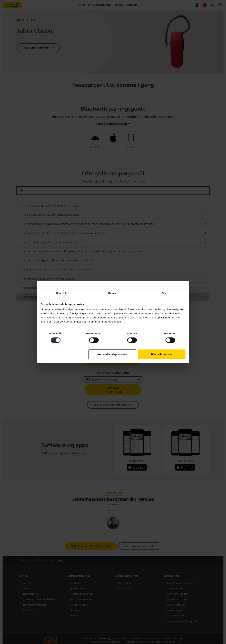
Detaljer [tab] (113, 293)
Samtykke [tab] (62, 293)
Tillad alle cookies (162, 354)
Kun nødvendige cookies (113, 354)
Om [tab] (164, 293)
